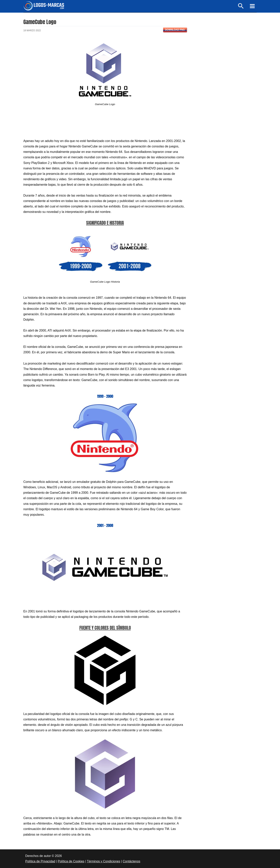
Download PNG (175, 30)
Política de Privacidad (40, 861)
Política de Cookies (71, 861)
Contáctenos (131, 861)
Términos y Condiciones (104, 861)
